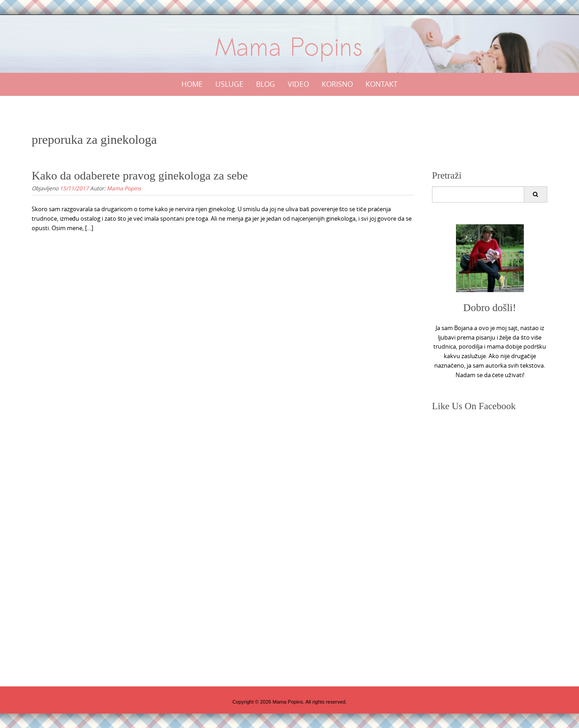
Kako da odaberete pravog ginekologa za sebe (140, 176)
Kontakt (382, 84)
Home (192, 84)
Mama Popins (124, 188)
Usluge (229, 84)
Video (298, 84)
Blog (266, 84)
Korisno (337, 84)
